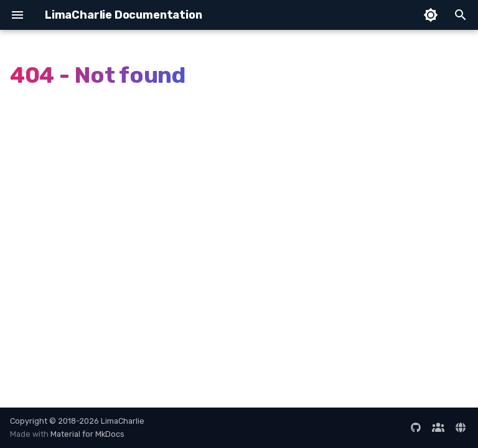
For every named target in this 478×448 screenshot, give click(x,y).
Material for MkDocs (87, 434)
